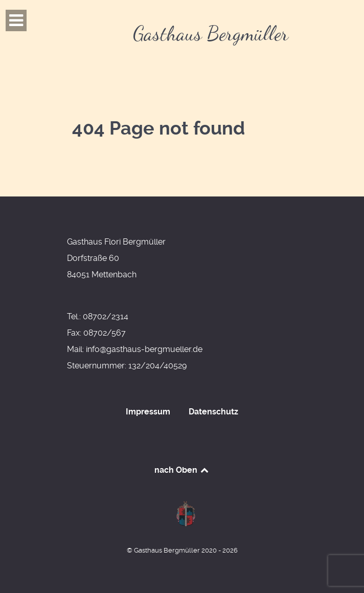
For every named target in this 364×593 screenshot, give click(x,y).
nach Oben (182, 470)
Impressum (148, 412)
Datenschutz (213, 412)
